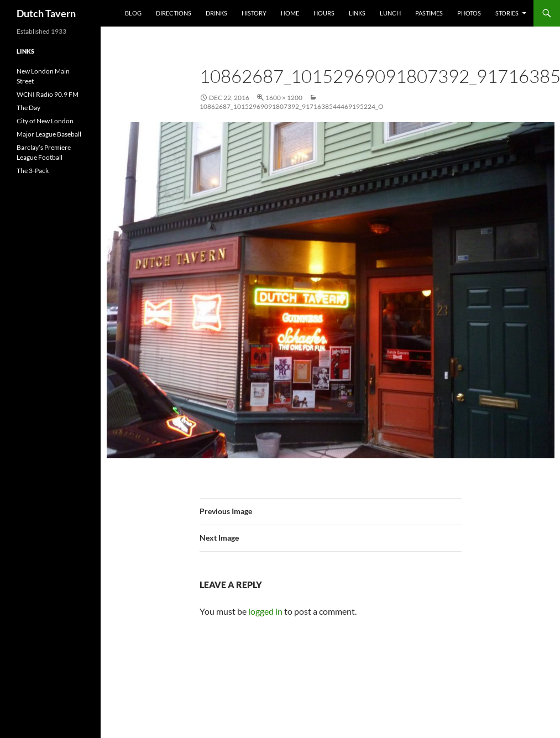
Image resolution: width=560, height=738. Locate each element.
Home (290, 13)
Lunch (390, 13)
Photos (469, 13)
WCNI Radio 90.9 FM (48, 94)
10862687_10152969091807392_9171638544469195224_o (292, 106)
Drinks (216, 13)
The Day (28, 108)
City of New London (45, 121)
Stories (507, 13)
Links (357, 13)
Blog (133, 13)
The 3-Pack (33, 171)
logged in (265, 611)
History (254, 13)
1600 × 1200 (284, 98)
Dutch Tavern (46, 13)
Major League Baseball (49, 134)
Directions (174, 13)
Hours (324, 13)
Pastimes (429, 13)
